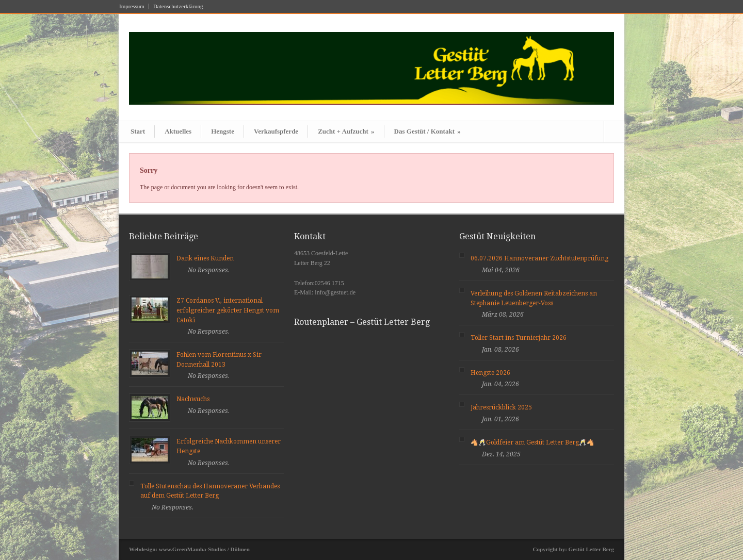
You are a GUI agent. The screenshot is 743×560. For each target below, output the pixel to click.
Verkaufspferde (276, 131)
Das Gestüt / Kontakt (427, 131)
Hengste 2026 (490, 373)
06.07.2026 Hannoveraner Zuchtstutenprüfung (539, 258)
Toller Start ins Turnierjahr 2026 (519, 338)
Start (138, 131)
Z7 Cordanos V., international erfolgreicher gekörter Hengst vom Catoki (228, 310)
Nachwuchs (193, 399)
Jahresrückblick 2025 (501, 407)
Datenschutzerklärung (178, 6)
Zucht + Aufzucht (346, 131)
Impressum (132, 6)
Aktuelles (178, 131)
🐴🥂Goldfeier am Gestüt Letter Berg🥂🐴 (532, 442)
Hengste (223, 131)
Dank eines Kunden (205, 258)
